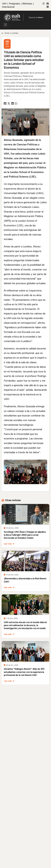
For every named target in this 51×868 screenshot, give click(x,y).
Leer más (9, 544)
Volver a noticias (10, 33)
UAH (4, 4)
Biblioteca (27, 4)
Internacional (8, 7)
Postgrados (14, 4)
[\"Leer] (26, 514)
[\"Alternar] (5, 25)
